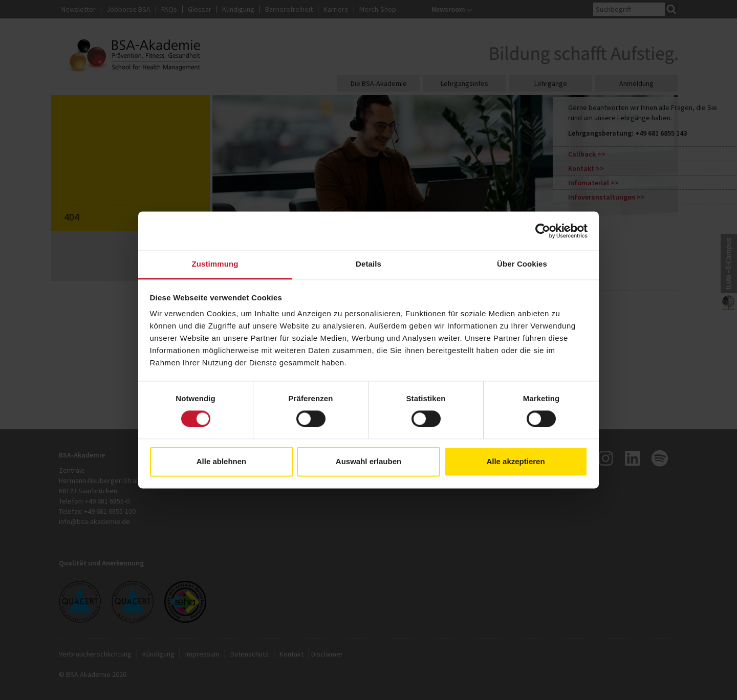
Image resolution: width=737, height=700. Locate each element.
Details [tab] (368, 264)
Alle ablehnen (222, 461)
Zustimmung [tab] (215, 264)
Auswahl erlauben (368, 461)
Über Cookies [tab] (522, 264)
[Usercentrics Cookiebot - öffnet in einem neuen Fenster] (543, 231)
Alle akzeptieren (515, 461)
